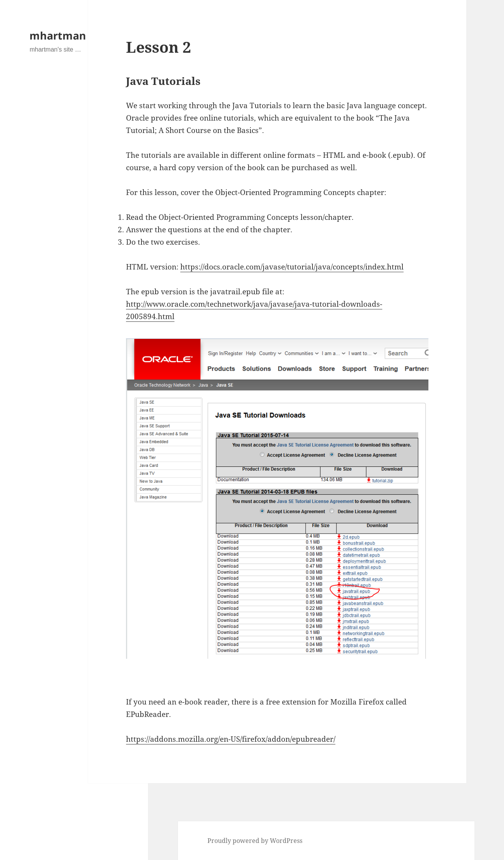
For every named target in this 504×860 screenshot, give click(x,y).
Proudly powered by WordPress (255, 841)
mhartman (58, 35)
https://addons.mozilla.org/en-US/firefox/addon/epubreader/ (231, 739)
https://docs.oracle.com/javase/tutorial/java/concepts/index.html (292, 267)
